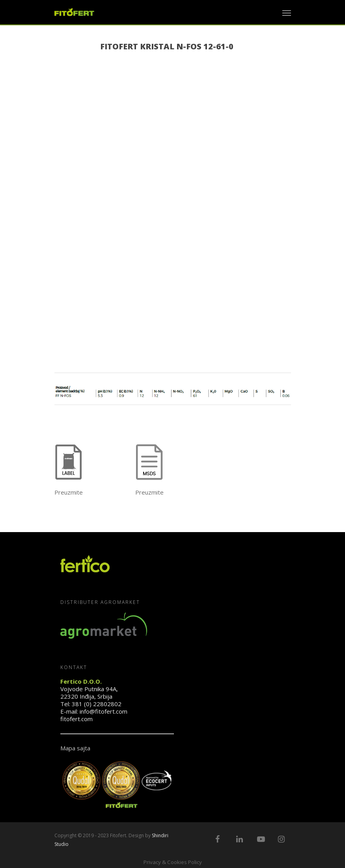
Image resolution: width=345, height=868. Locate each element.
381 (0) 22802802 (97, 704)
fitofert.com (76, 719)
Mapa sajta (75, 748)
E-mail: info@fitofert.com (94, 711)
